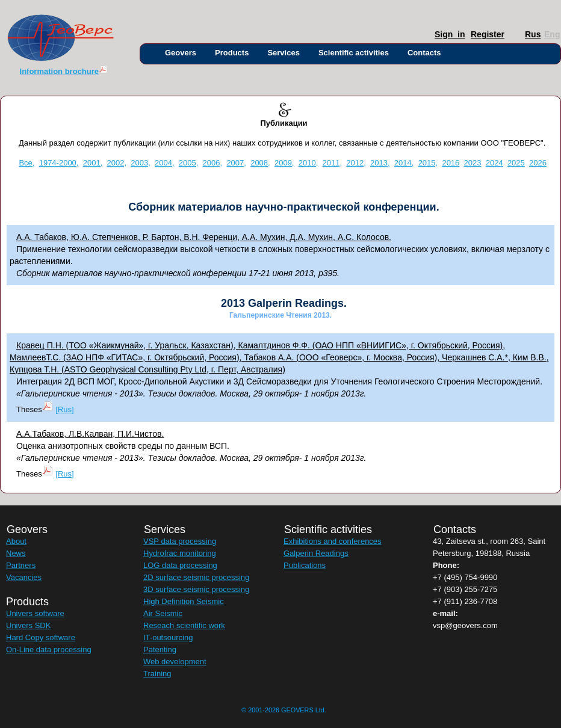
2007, (236, 163)
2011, (333, 163)
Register (473, 34)
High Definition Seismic (184, 601)
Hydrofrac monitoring (180, 553)
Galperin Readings (316, 553)
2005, (189, 163)
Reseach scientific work (184, 625)
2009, (284, 163)
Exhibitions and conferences (333, 541)
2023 (473, 163)
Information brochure (64, 71)
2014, (404, 163)
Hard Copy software (41, 637)
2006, (213, 163)
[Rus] (64, 409)
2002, (116, 163)
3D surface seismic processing (196, 589)
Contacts (424, 53)
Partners (21, 565)
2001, (93, 163)
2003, (141, 163)
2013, (380, 163)
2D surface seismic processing (196, 577)
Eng (547, 34)
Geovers (181, 53)
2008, (260, 163)
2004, (165, 163)
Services (284, 53)
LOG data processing (180, 565)
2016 (451, 163)
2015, (428, 163)
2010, (308, 163)
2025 (516, 163)
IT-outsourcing (168, 637)
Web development (175, 662)
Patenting (160, 649)
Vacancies (24, 577)
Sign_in (437, 34)
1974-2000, (59, 163)
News (16, 553)
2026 (538, 163)
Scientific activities (354, 53)
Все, (26, 163)
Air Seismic (163, 613)
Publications (305, 565)
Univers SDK (28, 625)
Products (232, 53)
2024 (494, 163)
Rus (528, 34)
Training (157, 674)
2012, (356, 163)
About (16, 541)
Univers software (35, 613)
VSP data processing (180, 541)
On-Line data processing (49, 649)
